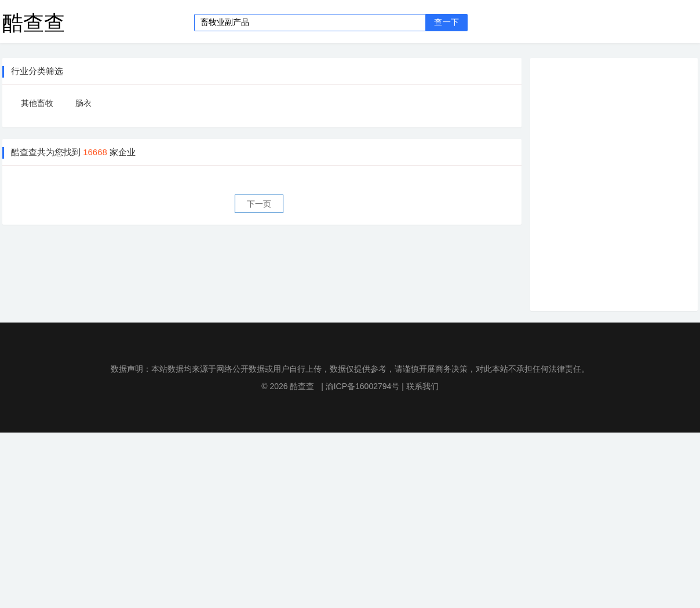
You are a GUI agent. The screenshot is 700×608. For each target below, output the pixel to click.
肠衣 (83, 103)
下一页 (259, 204)
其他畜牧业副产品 (37, 106)
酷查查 (34, 22)
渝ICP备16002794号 (363, 386)
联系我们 (422, 386)
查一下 (446, 22)
